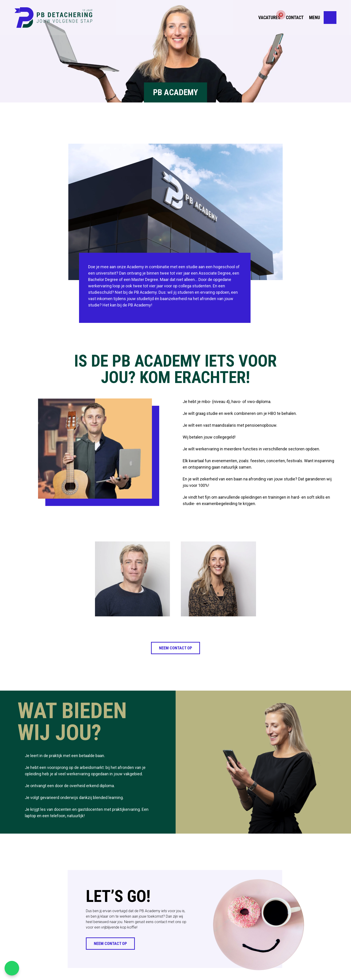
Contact (295, 18)
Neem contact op (175, 648)
